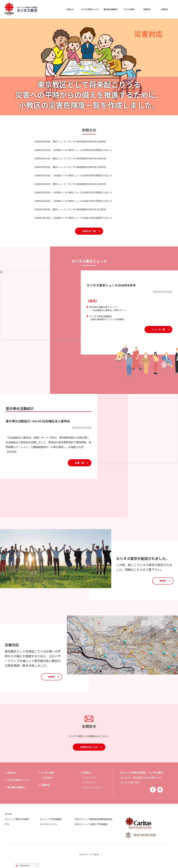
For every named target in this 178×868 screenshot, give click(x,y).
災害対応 (147, 9)
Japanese (22, 866)
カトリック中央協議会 (51, 823)
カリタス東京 (128, 9)
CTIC (7, 828)
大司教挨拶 (47, 781)
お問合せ (165, 9)
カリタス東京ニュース (81, 9)
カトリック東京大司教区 (18, 823)
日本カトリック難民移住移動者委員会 (95, 823)
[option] (89, 67)
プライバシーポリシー (94, 791)
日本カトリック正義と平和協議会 (92, 828)
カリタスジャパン (49, 828)
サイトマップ (89, 781)
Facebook (152, 793)
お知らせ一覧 (89, 240)
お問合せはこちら (89, 757)
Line (160, 793)
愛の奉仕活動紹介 (107, 9)
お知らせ (58, 9)
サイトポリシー (91, 786)
